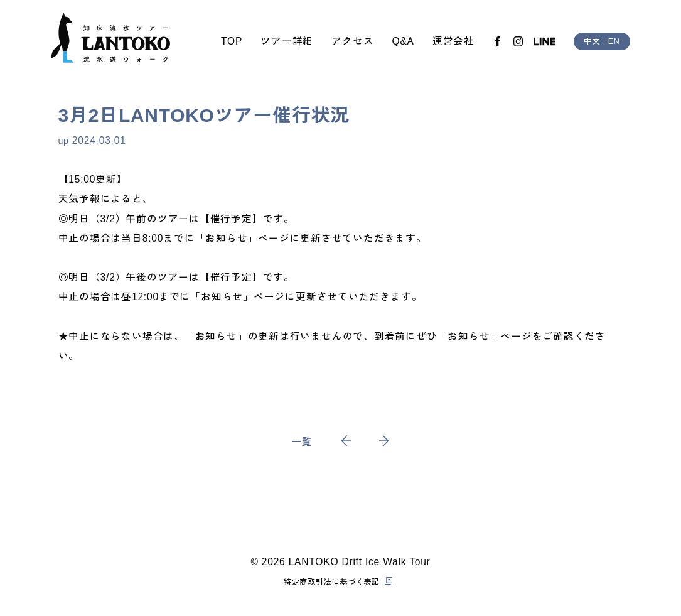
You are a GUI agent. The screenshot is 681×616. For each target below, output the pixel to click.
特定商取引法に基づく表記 (332, 582)
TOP (232, 41)
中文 (592, 41)
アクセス (352, 41)
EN (614, 41)
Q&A (403, 41)
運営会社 (453, 41)
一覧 (303, 442)
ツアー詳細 (287, 41)
